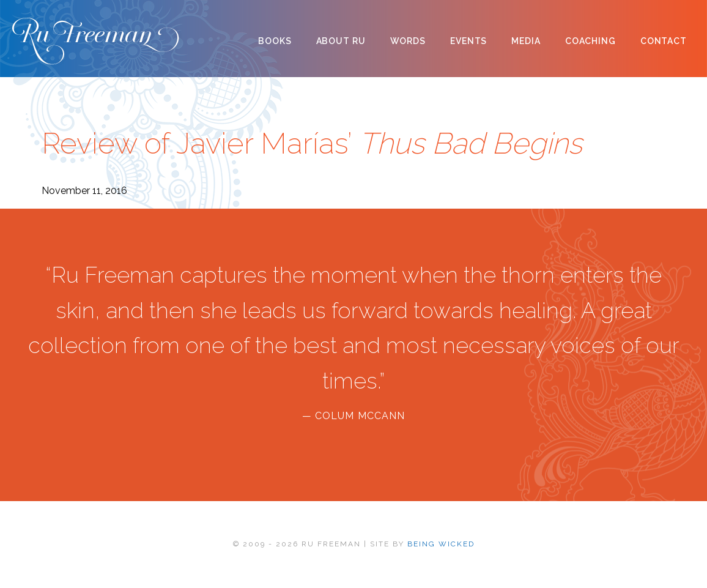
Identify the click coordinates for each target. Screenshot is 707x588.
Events (468, 41)
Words (408, 41)
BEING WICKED (441, 544)
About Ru (341, 41)
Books (275, 41)
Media (526, 41)
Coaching (590, 41)
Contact (664, 41)
